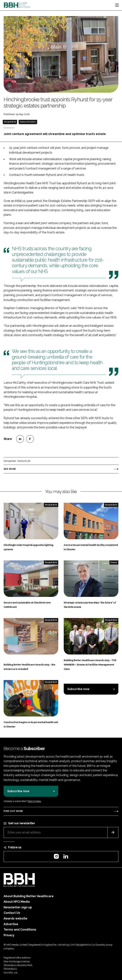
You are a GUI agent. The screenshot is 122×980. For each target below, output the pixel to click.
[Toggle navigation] (117, 5)
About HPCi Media (17, 902)
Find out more (13, 811)
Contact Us (12, 913)
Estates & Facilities (28, 122)
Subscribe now (78, 689)
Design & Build (10, 122)
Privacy (9, 935)
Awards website (15, 918)
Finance (114, 562)
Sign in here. (34, 801)
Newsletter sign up (18, 907)
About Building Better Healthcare (29, 896)
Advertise (11, 924)
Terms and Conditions (20, 930)
